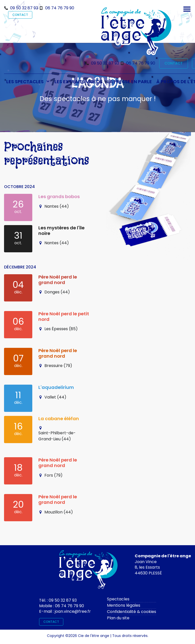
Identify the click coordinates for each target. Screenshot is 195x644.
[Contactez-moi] (88, 571)
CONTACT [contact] (20, 15)
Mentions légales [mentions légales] (124, 605)
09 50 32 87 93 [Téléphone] (24, 8)
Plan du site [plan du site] (118, 618)
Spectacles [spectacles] (118, 599)
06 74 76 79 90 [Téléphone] (60, 8)
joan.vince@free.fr (73, 611)
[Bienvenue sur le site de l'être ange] (136, 31)
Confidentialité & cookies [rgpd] (132, 612)
